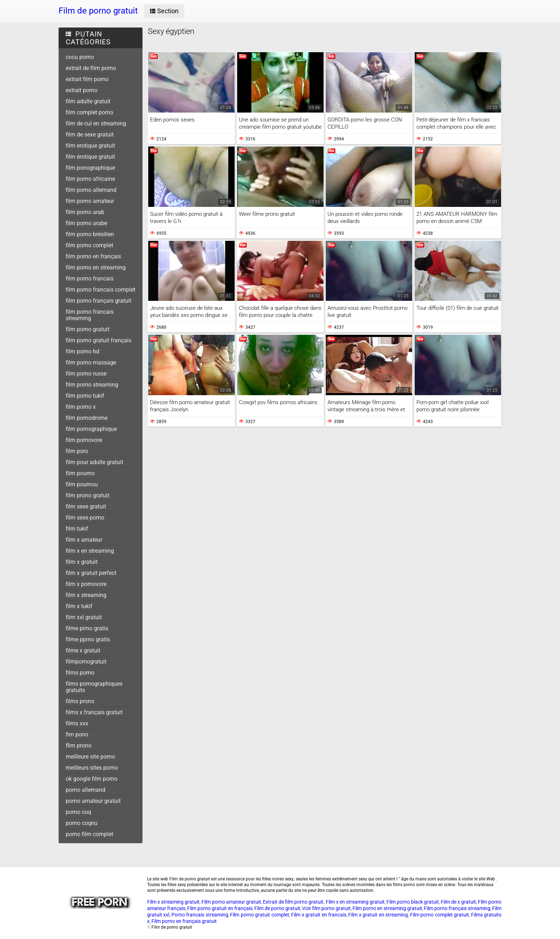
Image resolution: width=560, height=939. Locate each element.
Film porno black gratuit (413, 902)
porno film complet (89, 834)
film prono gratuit (87, 495)
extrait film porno (87, 79)
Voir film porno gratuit (326, 908)
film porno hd (82, 351)
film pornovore (84, 440)
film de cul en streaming (96, 123)
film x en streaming (90, 551)
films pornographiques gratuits (94, 687)
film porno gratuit (87, 329)
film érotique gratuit (90, 157)
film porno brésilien (90, 234)
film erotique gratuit (90, 146)
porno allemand (86, 790)
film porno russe (86, 374)
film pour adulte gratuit (94, 462)
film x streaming (86, 595)
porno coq (78, 812)
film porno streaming (92, 385)
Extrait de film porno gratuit (293, 902)
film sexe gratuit (86, 506)
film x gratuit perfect (91, 573)
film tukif (77, 529)
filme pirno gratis (87, 628)
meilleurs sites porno (92, 768)
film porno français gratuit (99, 301)
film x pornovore (86, 584)
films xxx (77, 723)
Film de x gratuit (458, 902)
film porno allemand (91, 190)
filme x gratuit (83, 650)
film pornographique (91, 429)
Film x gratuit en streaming (378, 915)
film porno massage (91, 362)
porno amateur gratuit (93, 801)
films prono (80, 701)
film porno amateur (90, 201)
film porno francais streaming (90, 315)
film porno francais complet (101, 290)
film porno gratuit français (99, 340)
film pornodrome (87, 418)
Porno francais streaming (200, 915)
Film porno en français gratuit (184, 921)
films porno (80, 673)
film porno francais (90, 279)
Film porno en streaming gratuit (387, 908)
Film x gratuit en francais (319, 915)
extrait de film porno (91, 68)
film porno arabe (86, 223)
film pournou (82, 484)
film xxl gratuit (84, 617)
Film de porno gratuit (277, 908)
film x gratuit (82, 562)
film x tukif (79, 606)
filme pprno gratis (88, 639)
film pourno (80, 473)
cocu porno (80, 57)
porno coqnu (82, 823)
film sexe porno (85, 518)
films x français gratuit (94, 712)
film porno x (81, 407)
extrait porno (82, 90)
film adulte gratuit (88, 101)
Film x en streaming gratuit (355, 902)
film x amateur (84, 540)
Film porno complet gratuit (439, 915)
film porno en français (93, 256)
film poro (77, 451)
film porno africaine (90, 179)
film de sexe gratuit (90, 135)
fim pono (77, 734)
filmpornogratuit (86, 662)
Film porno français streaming (457, 908)
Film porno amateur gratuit (231, 902)
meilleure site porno (90, 757)
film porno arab (85, 212)
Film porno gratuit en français (220, 908)
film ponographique (90, 168)
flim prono (79, 746)
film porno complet (89, 245)
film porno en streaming (96, 267)
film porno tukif (85, 396)
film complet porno (89, 112)
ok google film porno (92, 779)
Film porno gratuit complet (259, 915)
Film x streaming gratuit (173, 902)
